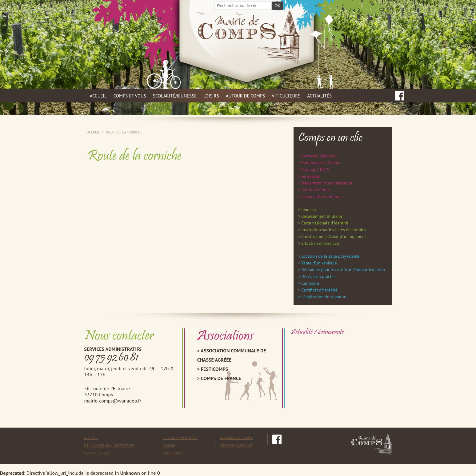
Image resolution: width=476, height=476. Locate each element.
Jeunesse (309, 209)
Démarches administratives (109, 445)
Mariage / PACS (315, 169)
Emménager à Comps (321, 163)
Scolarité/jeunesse (175, 96)
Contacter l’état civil (319, 156)
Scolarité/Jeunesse (180, 438)
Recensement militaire (322, 216)
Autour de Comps (246, 96)
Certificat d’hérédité (319, 290)
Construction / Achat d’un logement (334, 236)
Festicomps (214, 369)
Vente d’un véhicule (319, 263)
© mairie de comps (237, 438)
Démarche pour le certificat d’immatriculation (343, 270)
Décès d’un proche (318, 276)
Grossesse (310, 176)
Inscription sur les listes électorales (334, 230)
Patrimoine (173, 453)
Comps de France (221, 378)
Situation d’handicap (320, 243)
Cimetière (310, 283)
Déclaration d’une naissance (327, 183)
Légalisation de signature (324, 297)
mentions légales (236, 445)
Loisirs (211, 96)
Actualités (319, 96)
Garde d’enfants (315, 190)
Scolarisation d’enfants (322, 196)
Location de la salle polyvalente (330, 256)
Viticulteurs (286, 96)
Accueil (98, 96)
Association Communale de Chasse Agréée (232, 355)
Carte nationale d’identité (325, 223)
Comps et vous (130, 96)
